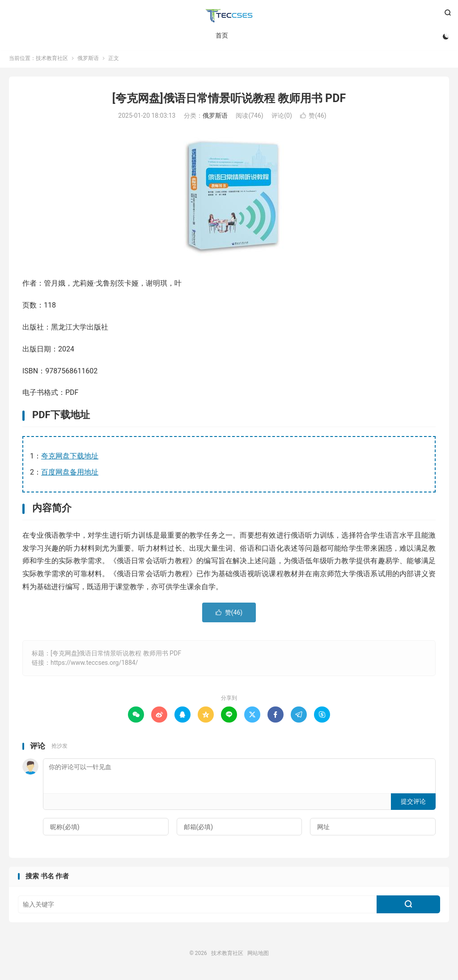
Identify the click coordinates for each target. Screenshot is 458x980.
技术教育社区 (229, 16)
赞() (313, 118)
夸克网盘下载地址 (70, 458)
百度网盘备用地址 (70, 474)
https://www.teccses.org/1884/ (94, 664)
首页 (221, 36)
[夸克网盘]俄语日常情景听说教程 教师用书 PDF (229, 100)
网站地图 (258, 955)
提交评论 (413, 803)
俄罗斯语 (88, 60)
